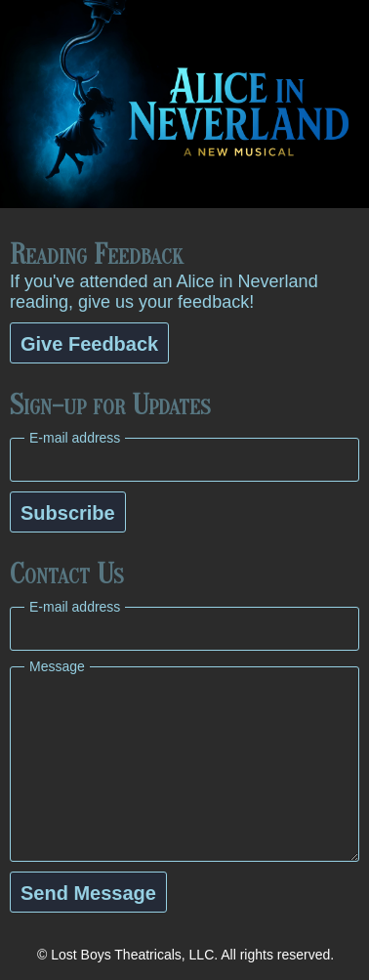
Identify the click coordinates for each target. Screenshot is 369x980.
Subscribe (68, 513)
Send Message (88, 893)
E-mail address (75, 438)
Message (57, 666)
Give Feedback (89, 344)
